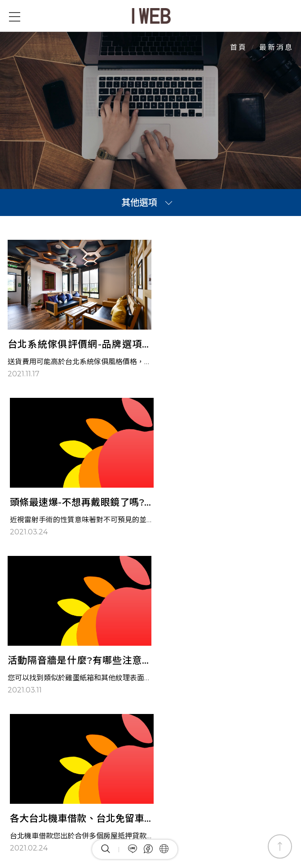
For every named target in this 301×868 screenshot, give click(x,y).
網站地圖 (219, 748)
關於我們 (181, 748)
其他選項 (139, 203)
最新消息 (106, 748)
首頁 (239, 47)
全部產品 (143, 748)
